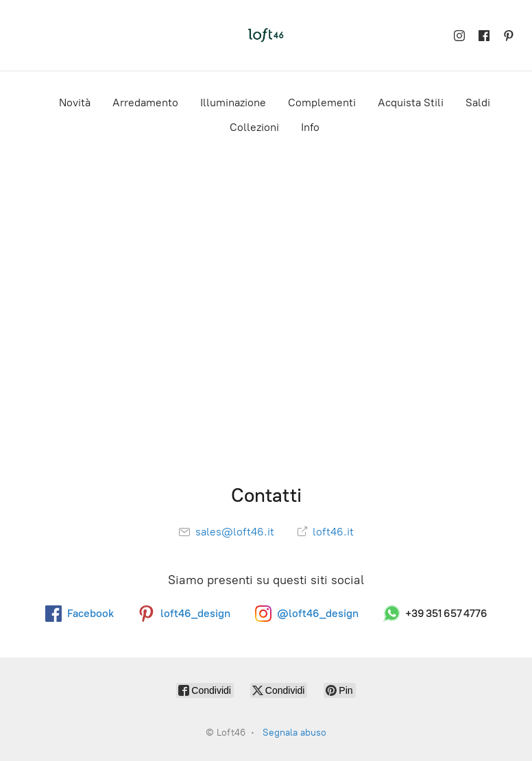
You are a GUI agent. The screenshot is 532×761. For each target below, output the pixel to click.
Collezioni (254, 127)
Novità (75, 102)
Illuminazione (233, 102)
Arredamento (145, 102)
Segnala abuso (294, 733)
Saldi (478, 102)
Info (310, 127)
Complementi (322, 102)
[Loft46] (266, 35)
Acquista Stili (411, 102)
